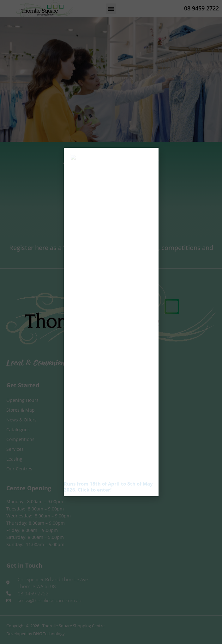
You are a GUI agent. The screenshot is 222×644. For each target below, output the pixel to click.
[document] (111, 322)
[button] (150, 168)
